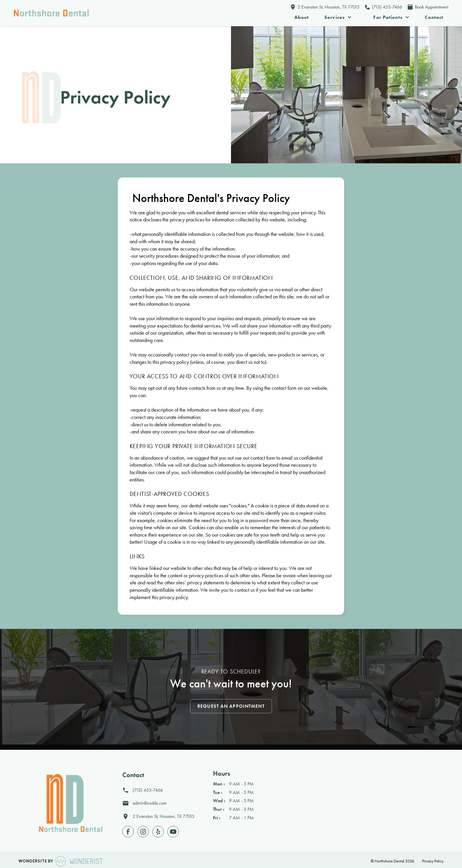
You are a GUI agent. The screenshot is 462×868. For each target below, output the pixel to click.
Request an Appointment (231, 707)
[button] (338, 17)
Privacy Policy (432, 861)
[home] (51, 13)
